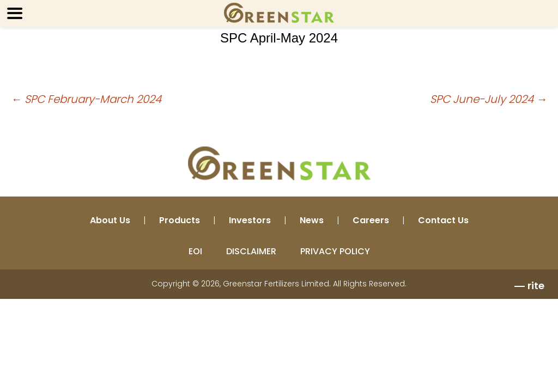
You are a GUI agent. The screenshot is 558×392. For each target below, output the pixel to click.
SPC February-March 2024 (86, 99)
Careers (371, 220)
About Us (110, 220)
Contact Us (443, 220)
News (312, 220)
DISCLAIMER (251, 251)
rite (536, 286)
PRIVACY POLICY (335, 251)
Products (180, 220)
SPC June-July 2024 (489, 99)
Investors (250, 220)
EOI (195, 251)
